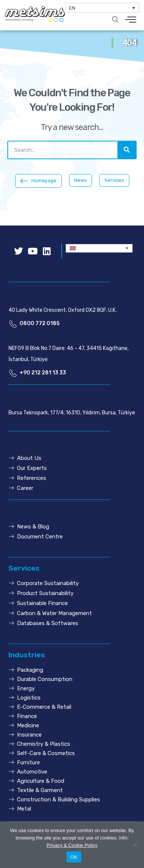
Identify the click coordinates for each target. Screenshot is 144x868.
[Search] (127, 150)
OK (74, 857)
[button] (38, 181)
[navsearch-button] (115, 20)
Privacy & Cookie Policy (72, 845)
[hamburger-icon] (131, 20)
